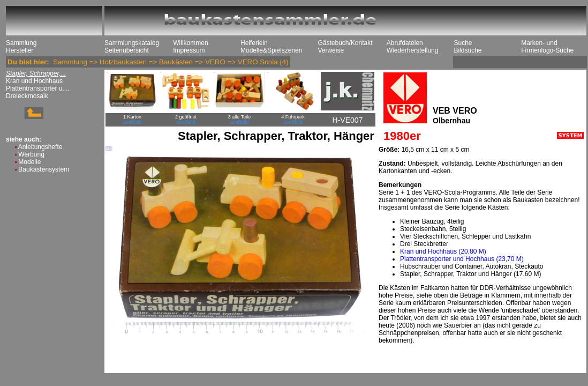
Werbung (31, 154)
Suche (463, 43)
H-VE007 (348, 120)
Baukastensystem (44, 169)
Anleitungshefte (40, 147)
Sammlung (21, 43)
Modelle (29, 162)
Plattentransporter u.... (38, 88)
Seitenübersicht (127, 50)
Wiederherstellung (413, 50)
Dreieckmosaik (27, 96)
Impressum (189, 50)
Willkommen (190, 43)
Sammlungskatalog (132, 43)
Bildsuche (468, 50)
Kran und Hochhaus (34, 81)
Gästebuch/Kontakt (345, 43)
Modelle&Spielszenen (271, 50)
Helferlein (254, 43)
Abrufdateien (405, 43)
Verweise (331, 50)
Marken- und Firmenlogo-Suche (547, 47)
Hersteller (20, 50)
